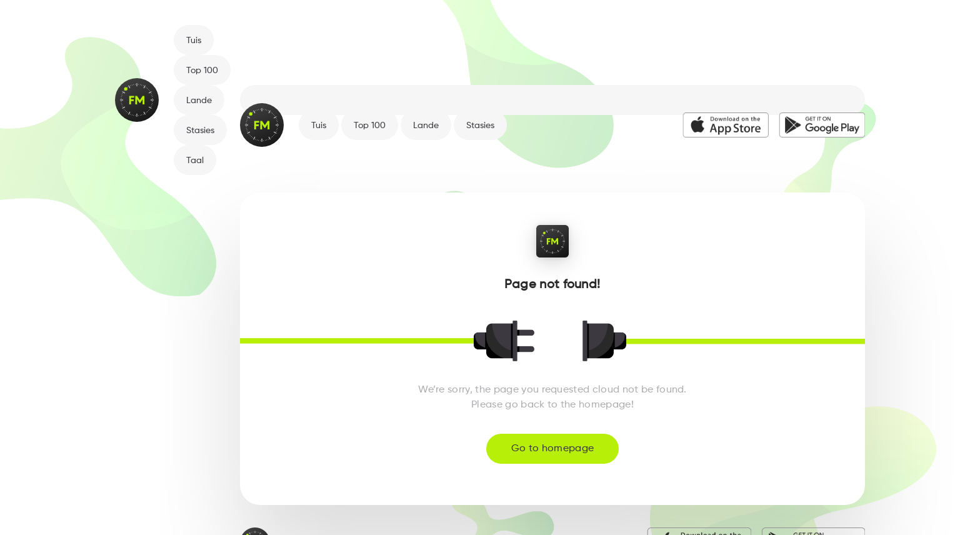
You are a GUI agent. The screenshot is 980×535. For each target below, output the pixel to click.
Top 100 (202, 71)
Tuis (194, 41)
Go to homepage (552, 449)
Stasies (200, 131)
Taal (195, 161)
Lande (199, 101)
